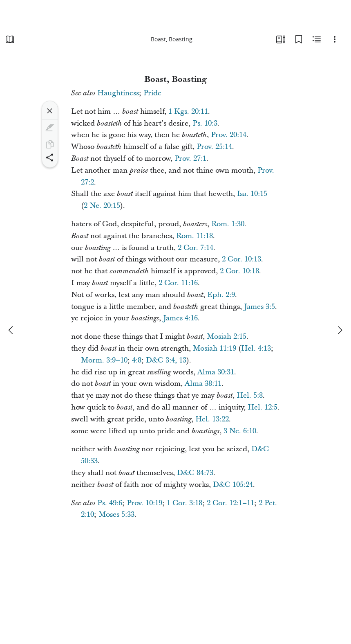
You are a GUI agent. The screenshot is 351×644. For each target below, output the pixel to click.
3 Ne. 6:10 (240, 431)
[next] (340, 330)
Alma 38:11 (203, 384)
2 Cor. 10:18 (239, 271)
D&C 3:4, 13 (166, 360)
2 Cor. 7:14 (196, 248)
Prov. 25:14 (214, 147)
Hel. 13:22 (212, 419)
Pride (152, 93)
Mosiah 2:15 (227, 337)
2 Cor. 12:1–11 (230, 503)
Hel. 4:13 (256, 348)
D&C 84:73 (195, 473)
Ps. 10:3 (205, 123)
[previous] (11, 330)
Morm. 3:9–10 (104, 360)
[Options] (335, 39)
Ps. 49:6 (110, 503)
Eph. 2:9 (221, 295)
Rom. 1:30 (228, 224)
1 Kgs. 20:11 (188, 111)
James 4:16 (180, 318)
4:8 (137, 360)
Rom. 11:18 (195, 236)
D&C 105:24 (233, 485)
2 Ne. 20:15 (102, 206)
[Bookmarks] (299, 39)
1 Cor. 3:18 (184, 503)
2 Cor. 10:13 (241, 259)
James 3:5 (259, 307)
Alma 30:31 (216, 372)
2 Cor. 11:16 (178, 283)
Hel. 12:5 (263, 407)
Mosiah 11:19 (215, 348)
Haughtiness (118, 93)
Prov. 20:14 (229, 135)
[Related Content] (317, 39)
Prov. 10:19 (144, 503)
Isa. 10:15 (252, 194)
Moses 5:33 (116, 515)
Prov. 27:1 (190, 159)
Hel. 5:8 (250, 395)
